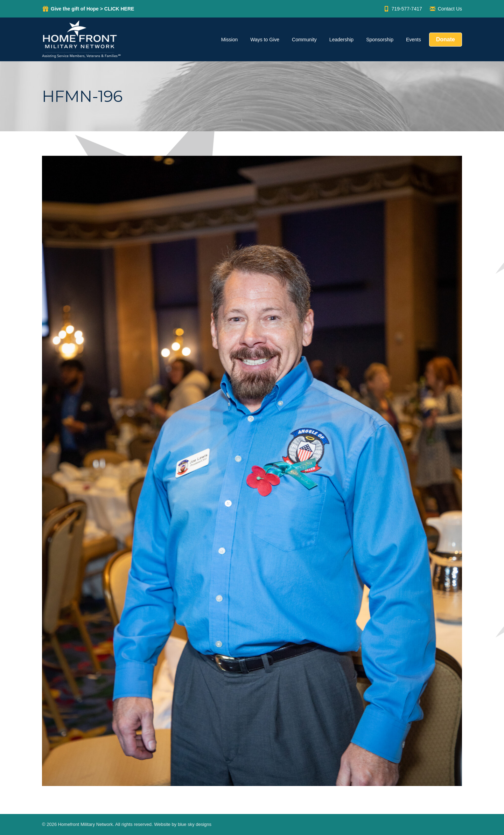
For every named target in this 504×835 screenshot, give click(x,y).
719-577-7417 (402, 9)
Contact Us (446, 9)
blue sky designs (195, 824)
